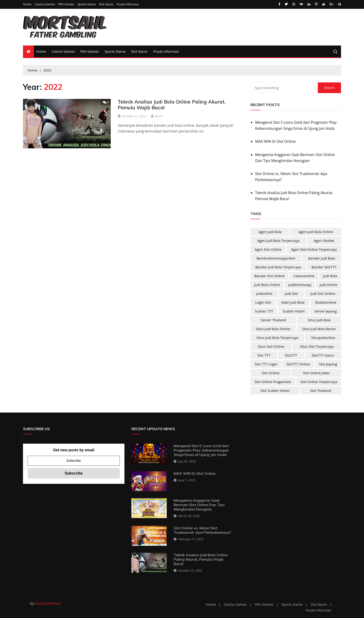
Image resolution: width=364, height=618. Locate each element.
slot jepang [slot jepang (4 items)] (328, 364)
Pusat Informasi (128, 4)
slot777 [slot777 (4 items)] (291, 355)
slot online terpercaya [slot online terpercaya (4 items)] (319, 382)
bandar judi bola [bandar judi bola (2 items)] (322, 258)
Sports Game (87, 4)
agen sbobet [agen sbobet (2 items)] (324, 241)
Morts (159, 116)
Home (27, 4)
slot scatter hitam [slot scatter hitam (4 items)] (275, 390)
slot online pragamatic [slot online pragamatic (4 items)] (273, 382)
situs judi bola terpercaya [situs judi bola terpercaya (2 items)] (277, 338)
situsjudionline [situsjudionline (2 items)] (323, 338)
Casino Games (45, 4)
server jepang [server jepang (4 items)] (325, 311)
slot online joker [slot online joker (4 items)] (316, 373)
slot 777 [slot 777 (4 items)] (264, 355)
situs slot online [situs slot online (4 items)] (271, 346)
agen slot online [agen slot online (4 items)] (268, 249)
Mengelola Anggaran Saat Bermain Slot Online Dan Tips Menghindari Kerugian (295, 158)
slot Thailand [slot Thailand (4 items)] (321, 390)
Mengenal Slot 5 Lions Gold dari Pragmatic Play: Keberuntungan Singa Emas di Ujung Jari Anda (296, 125)
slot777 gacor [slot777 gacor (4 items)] (323, 355)
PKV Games (66, 4)
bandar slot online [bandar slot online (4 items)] (270, 276)
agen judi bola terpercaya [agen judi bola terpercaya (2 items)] (278, 241)
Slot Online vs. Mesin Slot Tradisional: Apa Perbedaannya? (291, 177)
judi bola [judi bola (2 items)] (330, 276)
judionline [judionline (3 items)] (264, 293)
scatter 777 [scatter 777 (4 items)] (264, 311)
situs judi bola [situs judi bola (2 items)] (319, 320)
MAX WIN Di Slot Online (275, 141)
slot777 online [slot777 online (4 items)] (298, 364)
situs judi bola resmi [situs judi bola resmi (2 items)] (319, 329)
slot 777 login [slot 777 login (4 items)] (266, 364)
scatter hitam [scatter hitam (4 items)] (294, 311)
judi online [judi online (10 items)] (328, 285)
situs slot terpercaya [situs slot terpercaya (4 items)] (317, 346)
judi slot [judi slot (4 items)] (291, 293)
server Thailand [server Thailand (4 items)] (274, 320)
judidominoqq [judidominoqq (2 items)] (300, 285)
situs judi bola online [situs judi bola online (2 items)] (273, 329)
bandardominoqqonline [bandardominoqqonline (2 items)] (276, 258)
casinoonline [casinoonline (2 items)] (304, 276)
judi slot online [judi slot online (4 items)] (323, 293)
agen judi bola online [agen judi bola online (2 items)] (316, 232)
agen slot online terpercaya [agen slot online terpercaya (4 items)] (314, 249)
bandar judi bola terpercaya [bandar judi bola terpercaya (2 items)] (278, 267)
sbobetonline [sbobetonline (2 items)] (326, 302)
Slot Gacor (106, 4)
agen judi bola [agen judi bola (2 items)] (270, 232)
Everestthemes (48, 603)
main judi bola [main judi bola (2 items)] (293, 302)
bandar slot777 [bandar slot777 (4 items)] (324, 267)
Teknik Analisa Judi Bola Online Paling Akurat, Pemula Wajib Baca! (172, 105)
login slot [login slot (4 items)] (263, 302)
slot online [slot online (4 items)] (270, 373)
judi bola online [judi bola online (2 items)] (267, 285)
